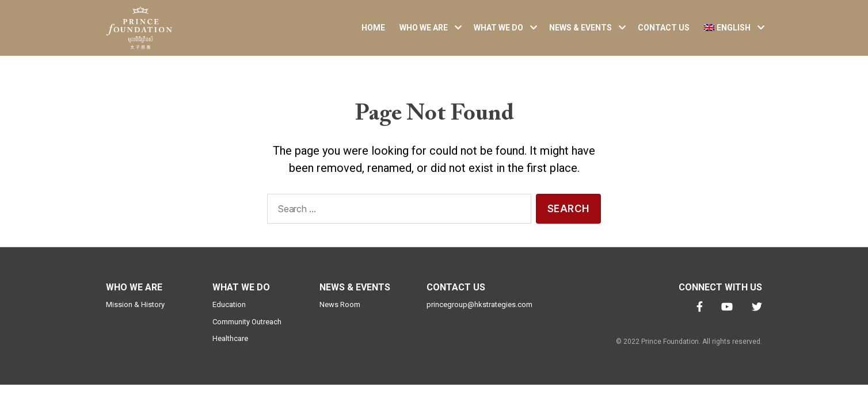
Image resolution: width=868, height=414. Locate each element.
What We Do (498, 32)
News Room (340, 313)
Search (568, 216)
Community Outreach (247, 329)
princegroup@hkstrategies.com (479, 313)
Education (229, 313)
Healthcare (230, 346)
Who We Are (424, 32)
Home (373, 32)
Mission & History (135, 313)
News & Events (580, 32)
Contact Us (664, 32)
